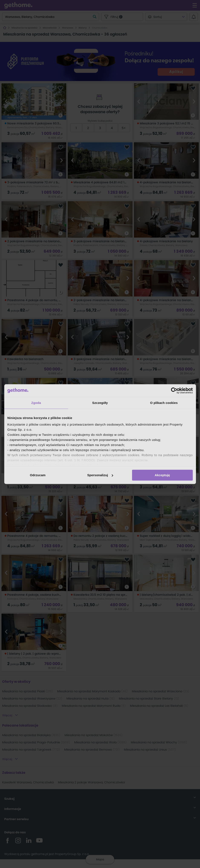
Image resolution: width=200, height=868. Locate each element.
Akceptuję (162, 475)
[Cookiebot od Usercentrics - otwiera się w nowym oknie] (174, 391)
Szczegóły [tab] (100, 403)
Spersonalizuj (100, 475)
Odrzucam (38, 475)
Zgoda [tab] (36, 403)
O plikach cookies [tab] (164, 403)
